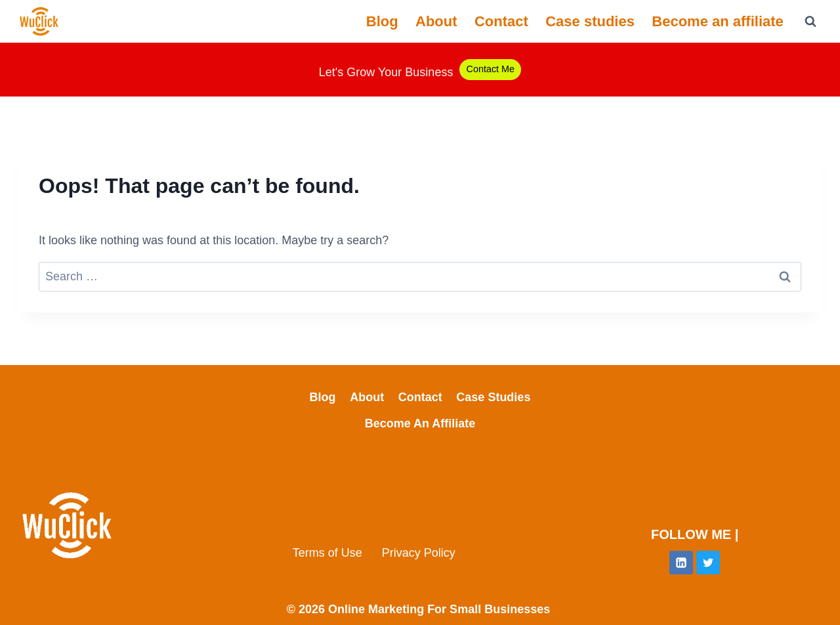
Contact (501, 21)
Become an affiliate (718, 21)
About (436, 21)
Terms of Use (327, 553)
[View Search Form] (810, 22)
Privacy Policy (419, 553)
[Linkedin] (681, 563)
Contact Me (490, 69)
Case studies (590, 21)
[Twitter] (708, 563)
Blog (382, 21)
